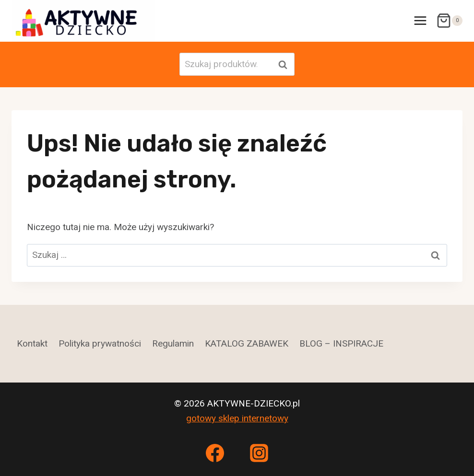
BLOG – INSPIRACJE (341, 343)
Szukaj (285, 64)
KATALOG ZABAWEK (247, 343)
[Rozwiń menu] (420, 21)
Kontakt (32, 343)
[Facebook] (215, 453)
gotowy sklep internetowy (237, 418)
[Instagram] (259, 453)
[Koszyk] (449, 21)
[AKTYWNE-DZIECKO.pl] (83, 21)
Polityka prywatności (100, 343)
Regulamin (173, 343)
